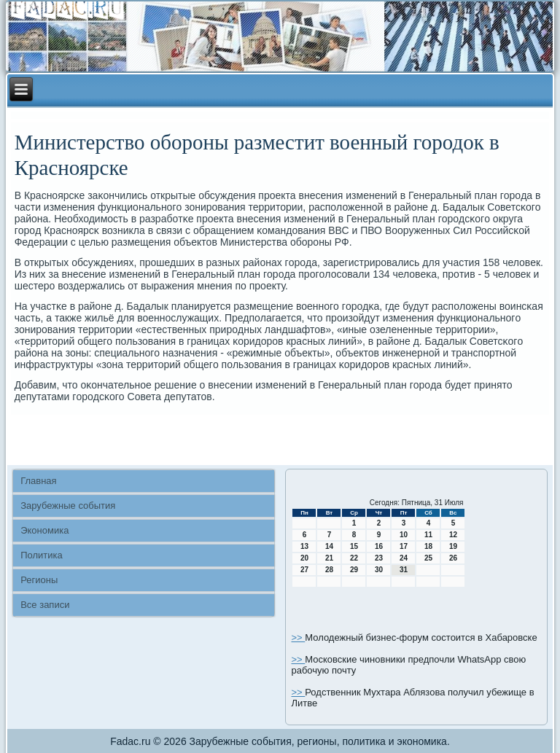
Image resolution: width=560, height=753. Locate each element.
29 (354, 570)
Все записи (45, 605)
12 (453, 535)
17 (404, 546)
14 (329, 546)
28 (329, 570)
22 (354, 558)
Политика (42, 555)
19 (453, 546)
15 (354, 546)
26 (453, 558)
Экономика (44, 530)
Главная (38, 481)
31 (404, 570)
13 (304, 546)
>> (298, 637)
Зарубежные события (68, 506)
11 (428, 535)
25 (428, 558)
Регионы (39, 580)
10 (404, 535)
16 (379, 546)
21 (329, 558)
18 (428, 546)
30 (379, 570)
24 (404, 558)
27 (304, 570)
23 (379, 558)
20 (304, 558)
